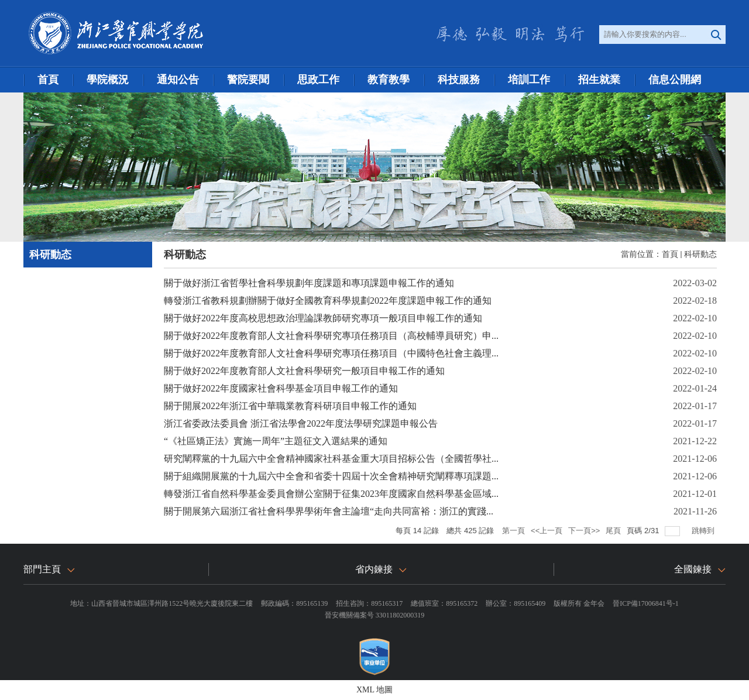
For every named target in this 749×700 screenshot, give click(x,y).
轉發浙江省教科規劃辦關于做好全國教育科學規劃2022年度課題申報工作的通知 (328, 301)
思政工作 (318, 80)
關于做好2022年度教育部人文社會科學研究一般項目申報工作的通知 (304, 371)
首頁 (48, 80)
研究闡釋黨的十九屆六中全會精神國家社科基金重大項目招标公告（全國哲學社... (331, 459)
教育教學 (389, 80)
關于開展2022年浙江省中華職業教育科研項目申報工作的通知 (290, 406)
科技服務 (459, 80)
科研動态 (700, 254)
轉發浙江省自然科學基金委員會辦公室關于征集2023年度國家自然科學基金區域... (331, 494)
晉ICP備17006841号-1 (646, 603)
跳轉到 (704, 531)
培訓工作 (529, 80)
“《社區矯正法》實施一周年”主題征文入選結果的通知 (276, 441)
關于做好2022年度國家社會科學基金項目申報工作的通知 (281, 388)
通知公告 (178, 80)
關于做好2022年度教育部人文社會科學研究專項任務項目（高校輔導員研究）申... (331, 336)
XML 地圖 (374, 690)
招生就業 (599, 80)
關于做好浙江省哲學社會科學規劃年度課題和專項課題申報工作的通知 (309, 283)
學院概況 (108, 80)
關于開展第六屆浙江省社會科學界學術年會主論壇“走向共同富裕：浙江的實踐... (329, 511)
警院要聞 (248, 80)
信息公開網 (675, 80)
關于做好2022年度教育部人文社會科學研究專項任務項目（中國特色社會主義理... (331, 353)
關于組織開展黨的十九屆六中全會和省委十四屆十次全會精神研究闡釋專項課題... (331, 476)
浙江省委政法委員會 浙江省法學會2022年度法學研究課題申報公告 (301, 423)
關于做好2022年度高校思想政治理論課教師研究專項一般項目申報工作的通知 (323, 318)
